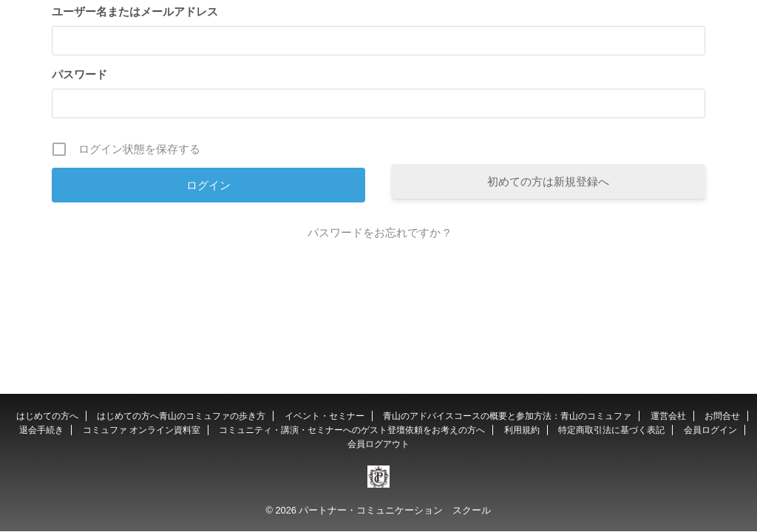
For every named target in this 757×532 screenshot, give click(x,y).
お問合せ (722, 416)
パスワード (79, 74)
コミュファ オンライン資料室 (142, 430)
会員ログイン (710, 430)
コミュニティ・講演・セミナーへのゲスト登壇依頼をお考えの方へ (352, 430)
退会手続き (41, 430)
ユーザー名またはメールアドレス (135, 11)
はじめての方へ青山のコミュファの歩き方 (181, 416)
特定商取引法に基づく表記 (611, 430)
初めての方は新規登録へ (548, 181)
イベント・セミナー (325, 416)
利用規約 (522, 430)
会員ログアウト (378, 444)
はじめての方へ (47, 416)
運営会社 (668, 416)
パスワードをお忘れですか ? (379, 232)
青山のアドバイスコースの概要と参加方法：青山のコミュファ (507, 416)
